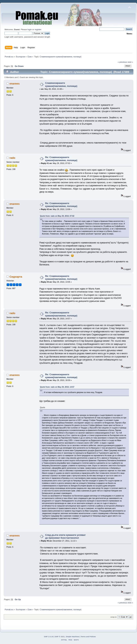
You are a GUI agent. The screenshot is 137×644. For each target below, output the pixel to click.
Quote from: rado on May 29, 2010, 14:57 (57, 387)
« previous (122, 62)
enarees (15, 84)
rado (12, 158)
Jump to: (114, 617)
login (30, 29)
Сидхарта (16, 277)
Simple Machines (72, 637)
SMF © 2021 (60, 637)
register (38, 29)
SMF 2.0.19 (49, 637)
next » (130, 62)
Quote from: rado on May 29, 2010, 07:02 (57, 216)
